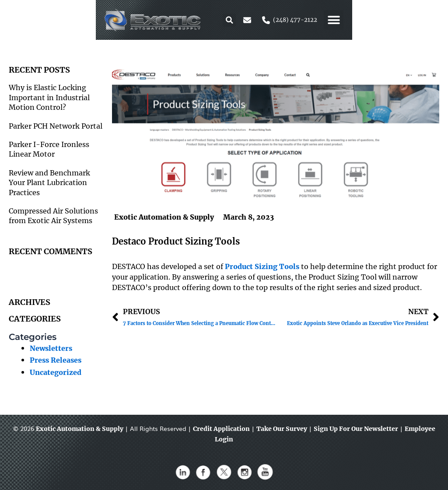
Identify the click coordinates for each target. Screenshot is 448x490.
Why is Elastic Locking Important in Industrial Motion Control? (49, 97)
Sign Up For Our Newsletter (356, 429)
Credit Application (221, 429)
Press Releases (56, 360)
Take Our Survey (282, 429)
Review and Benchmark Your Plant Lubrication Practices (49, 183)
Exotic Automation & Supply (80, 429)
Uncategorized (56, 372)
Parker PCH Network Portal (56, 126)
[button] (325, 20)
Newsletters (51, 348)
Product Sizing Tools (262, 266)
